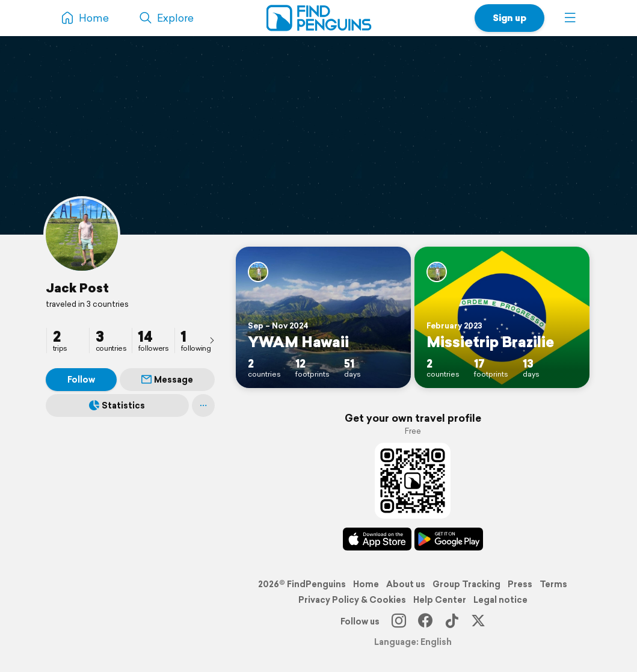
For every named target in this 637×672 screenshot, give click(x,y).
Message (167, 380)
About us (406, 584)
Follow (81, 380)
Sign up (509, 18)
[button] (570, 18)
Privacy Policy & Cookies (352, 600)
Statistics (117, 405)
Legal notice (500, 600)
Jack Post (77, 288)
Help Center (440, 600)
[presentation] (212, 340)
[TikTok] (452, 621)
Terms (553, 584)
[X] (478, 621)
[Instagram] (399, 621)
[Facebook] (425, 621)
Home (366, 584)
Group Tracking (466, 584)
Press (520, 584)
